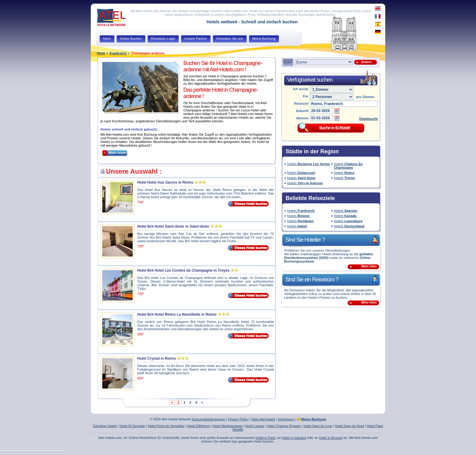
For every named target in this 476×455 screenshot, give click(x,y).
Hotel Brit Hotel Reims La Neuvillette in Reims (177, 314)
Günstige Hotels (105, 426)
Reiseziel (301, 104)
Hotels (309, 164)
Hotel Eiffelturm (198, 426)
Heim (101, 53)
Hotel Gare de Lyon (318, 426)
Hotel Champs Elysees (284, 426)
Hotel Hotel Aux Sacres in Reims (165, 182)
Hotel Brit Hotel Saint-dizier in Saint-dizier (173, 226)
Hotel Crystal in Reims (156, 358)
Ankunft (302, 111)
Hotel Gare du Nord (349, 426)
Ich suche (301, 89)
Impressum (286, 419)
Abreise (302, 118)
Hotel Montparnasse (227, 426)
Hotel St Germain (132, 426)
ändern (366, 62)
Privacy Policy (238, 419)
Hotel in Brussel (331, 438)
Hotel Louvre (255, 426)
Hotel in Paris (265, 438)
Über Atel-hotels (263, 419)
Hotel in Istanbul (294, 438)
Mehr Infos (369, 266)
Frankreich (118, 53)
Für (306, 96)
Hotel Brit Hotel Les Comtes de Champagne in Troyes (183, 270)
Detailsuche (369, 119)
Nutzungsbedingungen (209, 419)
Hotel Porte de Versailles (166, 426)
